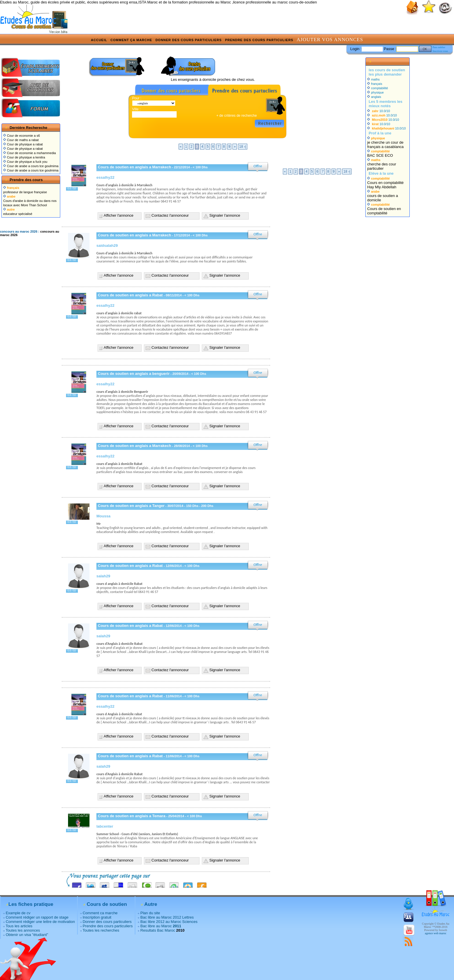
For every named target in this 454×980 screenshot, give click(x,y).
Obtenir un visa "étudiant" (27, 935)
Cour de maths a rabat (21, 140)
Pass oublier (439, 47)
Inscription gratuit (97, 917)
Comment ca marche (100, 913)
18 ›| (243, 147)
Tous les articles (19, 926)
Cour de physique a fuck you (25, 162)
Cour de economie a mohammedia (30, 153)
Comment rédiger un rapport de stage (37, 917)
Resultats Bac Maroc (158, 930)
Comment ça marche (131, 40)
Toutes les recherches (101, 930)
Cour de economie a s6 (22, 136)
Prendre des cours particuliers (259, 40)
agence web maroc (435, 933)
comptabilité (378, 88)
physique (375, 92)
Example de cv (18, 913)
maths (373, 79)
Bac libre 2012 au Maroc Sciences (169, 922)
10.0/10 (379, 111)
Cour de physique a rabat (23, 144)
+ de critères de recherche (237, 116)
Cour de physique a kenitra (24, 157)
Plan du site (150, 913)
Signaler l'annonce (225, 215)
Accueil (99, 40)
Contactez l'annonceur (170, 215)
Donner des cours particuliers (189, 40)
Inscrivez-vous (440, 51)
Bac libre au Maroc (161, 926)
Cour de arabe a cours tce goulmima (31, 166)
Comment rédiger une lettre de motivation (40, 922)
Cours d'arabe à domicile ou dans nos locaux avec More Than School (30, 201)
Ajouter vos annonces (330, 40)
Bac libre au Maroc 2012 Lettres (167, 917)
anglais (374, 97)
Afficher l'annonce (119, 215)
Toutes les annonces (23, 930)
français (375, 84)
